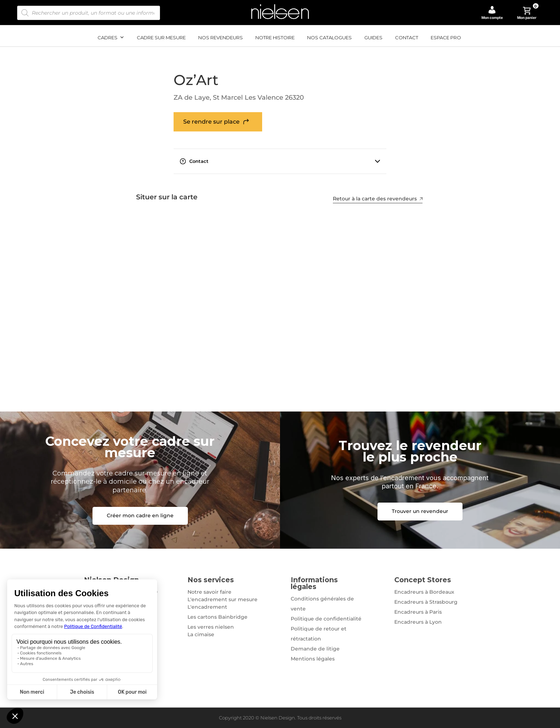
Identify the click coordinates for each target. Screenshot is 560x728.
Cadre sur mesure (161, 38)
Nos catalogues (329, 38)
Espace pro (446, 38)
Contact (407, 38)
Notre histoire (275, 38)
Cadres (111, 38)
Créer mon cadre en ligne (140, 515)
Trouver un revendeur (420, 511)
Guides (373, 38)
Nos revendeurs (221, 38)
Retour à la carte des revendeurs (379, 199)
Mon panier (528, 13)
